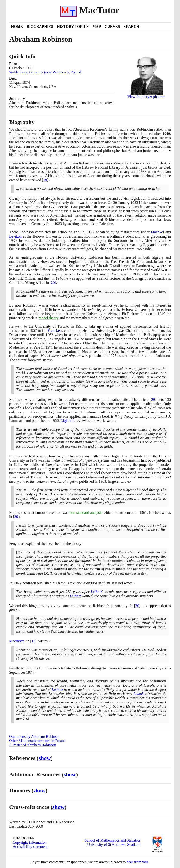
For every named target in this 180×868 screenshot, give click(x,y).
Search (132, 27)
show (45, 758)
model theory (49, 318)
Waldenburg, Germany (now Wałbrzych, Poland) (46, 72)
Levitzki (15, 236)
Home (17, 27)
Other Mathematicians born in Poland (37, 741)
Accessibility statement (30, 847)
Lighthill (67, 421)
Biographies (40, 27)
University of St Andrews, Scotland (114, 844)
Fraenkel (157, 232)
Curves (112, 27)
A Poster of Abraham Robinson (33, 745)
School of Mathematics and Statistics (113, 840)
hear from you (137, 862)
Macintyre (17, 641)
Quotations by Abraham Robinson (35, 736)
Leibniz (96, 592)
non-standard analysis (86, 512)
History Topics (73, 27)
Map (97, 27)
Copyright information (30, 842)
